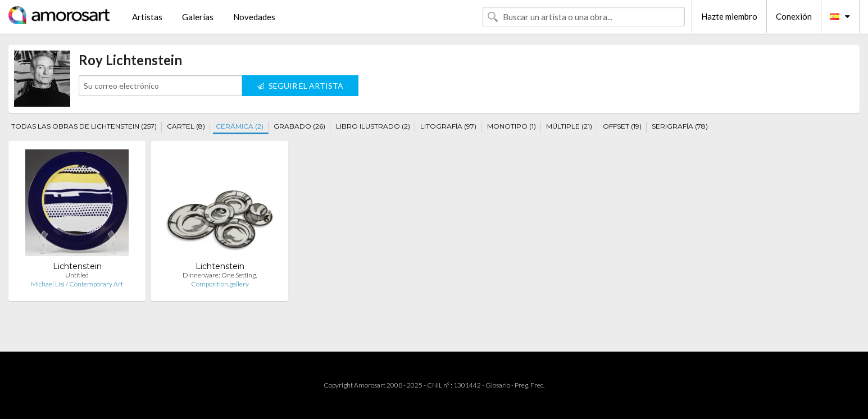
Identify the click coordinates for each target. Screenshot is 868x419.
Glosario (498, 385)
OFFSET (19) (622, 126)
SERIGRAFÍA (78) (680, 126)
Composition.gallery (220, 284)
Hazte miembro (729, 16)
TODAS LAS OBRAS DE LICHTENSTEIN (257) (84, 126)
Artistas (147, 17)
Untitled (77, 275)
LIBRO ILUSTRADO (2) (373, 126)
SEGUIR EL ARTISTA (300, 86)
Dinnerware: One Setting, (220, 275)
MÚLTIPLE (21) (569, 126)
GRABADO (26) (299, 126)
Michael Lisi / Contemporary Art (77, 284)
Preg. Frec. (530, 385)
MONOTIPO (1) (512, 126)
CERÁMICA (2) (240, 126)
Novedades (254, 17)
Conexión (794, 16)
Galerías (198, 17)
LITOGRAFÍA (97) (448, 126)
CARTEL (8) (186, 126)
